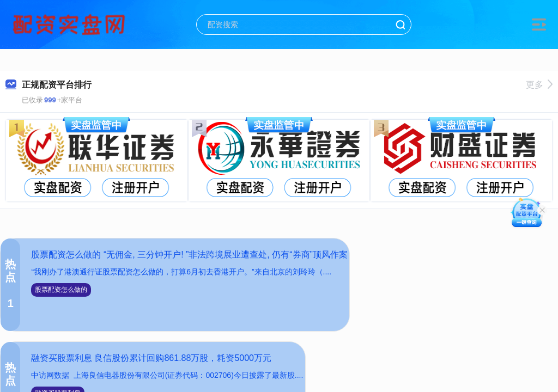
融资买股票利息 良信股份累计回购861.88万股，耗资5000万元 (151, 358)
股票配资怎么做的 (61, 290)
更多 (539, 85)
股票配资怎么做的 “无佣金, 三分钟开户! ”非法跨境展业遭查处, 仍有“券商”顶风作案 (189, 255)
